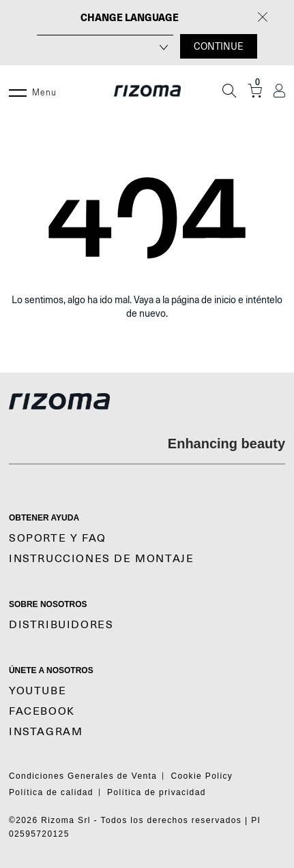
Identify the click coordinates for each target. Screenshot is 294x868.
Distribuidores (61, 625)
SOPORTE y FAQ (58, 538)
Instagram (46, 732)
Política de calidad (51, 792)
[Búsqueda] (229, 91)
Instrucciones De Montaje (101, 559)
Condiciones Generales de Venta (83, 776)
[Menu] (18, 91)
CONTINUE (219, 46)
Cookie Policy (202, 776)
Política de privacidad (157, 792)
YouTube (38, 691)
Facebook (42, 711)
